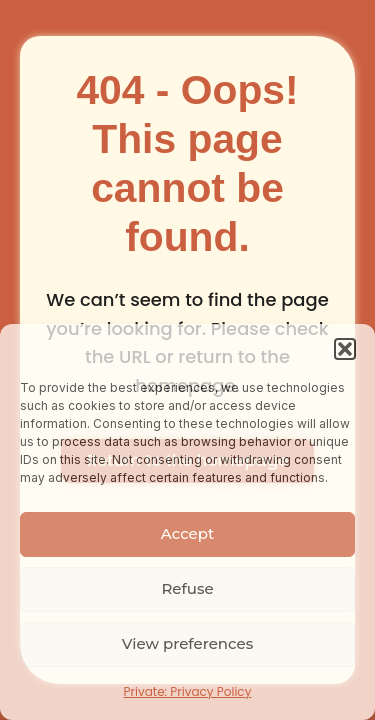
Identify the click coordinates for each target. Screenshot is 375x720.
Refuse (187, 588)
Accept (187, 533)
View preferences (187, 643)
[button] (345, 349)
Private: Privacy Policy (188, 691)
